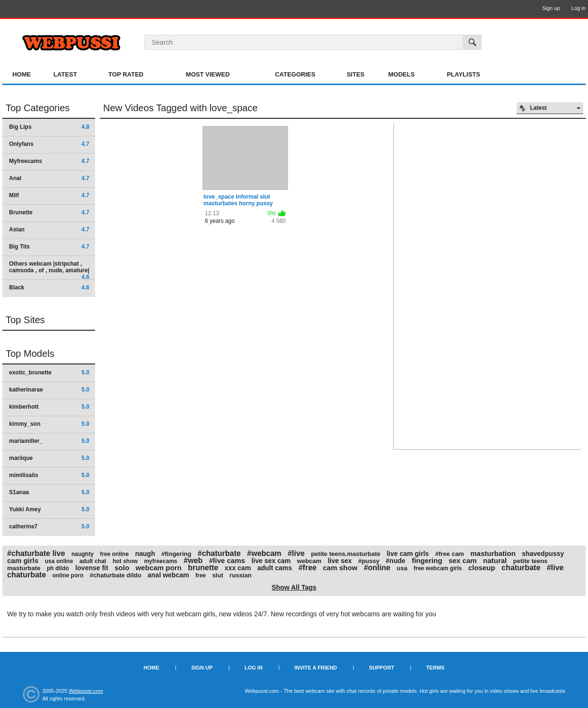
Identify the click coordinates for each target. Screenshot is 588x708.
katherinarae (49, 390)
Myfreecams (49, 161)
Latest (65, 74)
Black (49, 287)
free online (114, 554)
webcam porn (159, 568)
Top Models (30, 354)
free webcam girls (438, 568)
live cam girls (408, 554)
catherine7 (49, 526)
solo (122, 568)
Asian (49, 230)
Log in (578, 8)
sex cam (463, 560)
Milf (49, 195)
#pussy (369, 561)
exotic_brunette (49, 373)
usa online (59, 561)
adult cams (275, 568)
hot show (125, 561)
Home (22, 74)
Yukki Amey (49, 509)
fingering (427, 560)
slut (217, 575)
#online (377, 568)
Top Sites (25, 320)
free (201, 575)
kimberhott (49, 407)
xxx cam (238, 568)
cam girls (23, 560)
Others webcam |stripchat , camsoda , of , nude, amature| (49, 270)
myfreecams (161, 561)
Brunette (49, 212)
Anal (49, 178)
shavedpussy (543, 554)
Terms (435, 668)
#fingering (177, 554)
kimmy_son (49, 424)
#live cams (227, 560)
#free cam (449, 554)
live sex (340, 561)
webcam (309, 561)
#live (296, 553)
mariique (49, 458)
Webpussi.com (86, 691)
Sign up (551, 8)
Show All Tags (294, 587)
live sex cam (271, 561)
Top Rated (126, 74)
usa (402, 568)
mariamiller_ (49, 441)
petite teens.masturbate (346, 554)
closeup (482, 568)
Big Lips (49, 127)
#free (308, 568)
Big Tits (49, 247)
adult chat (93, 561)
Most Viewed (208, 74)
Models (402, 74)
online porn (68, 575)
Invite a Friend (316, 668)
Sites (356, 74)
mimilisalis (49, 475)
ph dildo (58, 568)
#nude (396, 561)
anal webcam (169, 575)
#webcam (264, 553)
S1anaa (49, 492)
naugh (145, 554)
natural (495, 560)
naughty (82, 554)
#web (193, 560)
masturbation (493, 553)
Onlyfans (49, 144)
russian (241, 575)
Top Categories (38, 108)
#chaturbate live (36, 553)
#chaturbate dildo (116, 575)
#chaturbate (219, 553)
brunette (203, 568)
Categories (295, 74)
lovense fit (92, 568)
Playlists (463, 74)
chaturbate (521, 568)
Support (381, 668)
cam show (340, 568)
